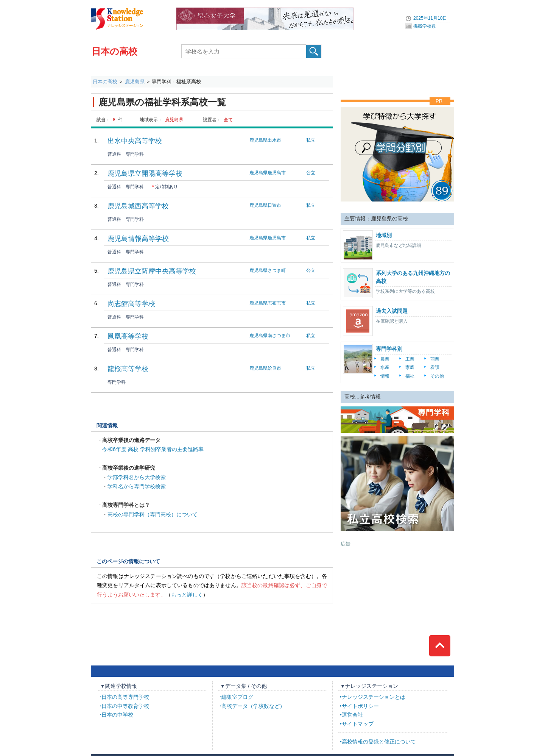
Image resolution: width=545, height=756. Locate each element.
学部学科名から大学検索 (137, 477)
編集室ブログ (237, 697)
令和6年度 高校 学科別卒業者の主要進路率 (153, 449)
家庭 (410, 367)
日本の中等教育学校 (125, 706)
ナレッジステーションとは (374, 697)
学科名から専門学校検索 (137, 486)
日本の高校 (114, 51)
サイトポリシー (360, 706)
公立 (311, 173)
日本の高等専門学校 (125, 697)
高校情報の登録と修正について (379, 742)
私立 (311, 140)
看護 (435, 367)
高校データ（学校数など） (253, 706)
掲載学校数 (425, 26)
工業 (410, 359)
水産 (385, 367)
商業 (435, 359)
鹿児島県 (135, 82)
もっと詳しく (187, 595)
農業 (385, 359)
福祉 (410, 376)
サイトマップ (358, 724)
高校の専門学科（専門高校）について (153, 514)
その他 (437, 376)
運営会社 (352, 715)
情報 (385, 376)
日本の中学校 (117, 715)
